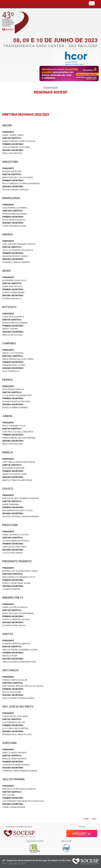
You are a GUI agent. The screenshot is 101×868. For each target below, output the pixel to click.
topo (94, 819)
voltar (86, 819)
